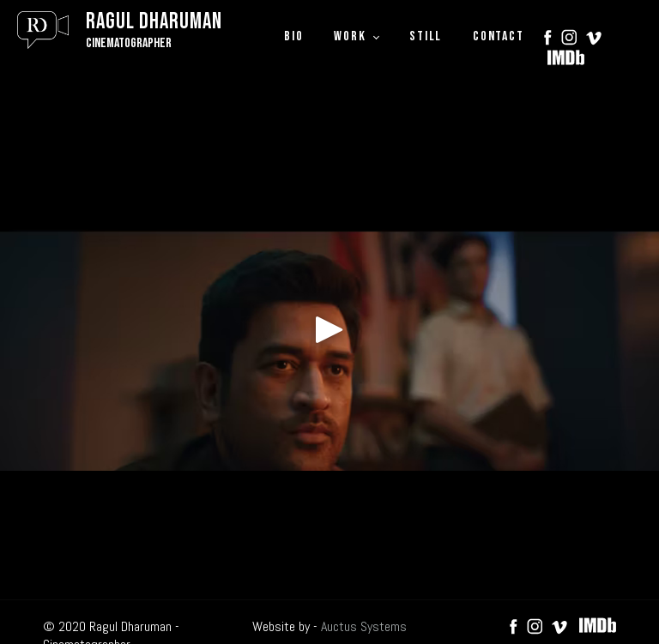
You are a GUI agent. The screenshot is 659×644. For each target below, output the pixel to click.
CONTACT (498, 36)
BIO (293, 36)
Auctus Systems (364, 626)
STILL (426, 36)
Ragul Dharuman (154, 22)
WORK (350, 36)
